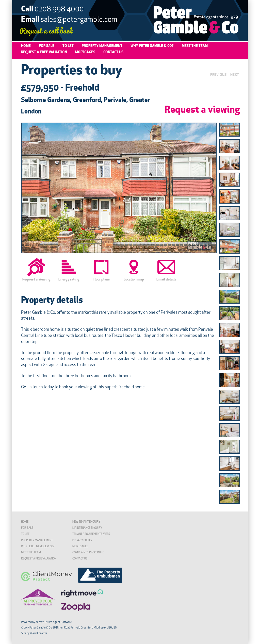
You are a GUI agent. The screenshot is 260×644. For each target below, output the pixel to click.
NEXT (235, 75)
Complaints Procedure (88, 553)
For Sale (47, 46)
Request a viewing (202, 110)
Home (26, 46)
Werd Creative (39, 633)
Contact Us (113, 52)
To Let (68, 46)
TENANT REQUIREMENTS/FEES (91, 534)
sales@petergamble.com (79, 20)
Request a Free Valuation (44, 52)
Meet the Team (195, 46)
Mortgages (85, 52)
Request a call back (46, 30)
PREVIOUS (218, 75)
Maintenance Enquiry (87, 528)
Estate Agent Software (58, 622)
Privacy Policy (82, 541)
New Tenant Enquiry (86, 522)
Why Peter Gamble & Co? (152, 46)
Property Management (102, 46)
